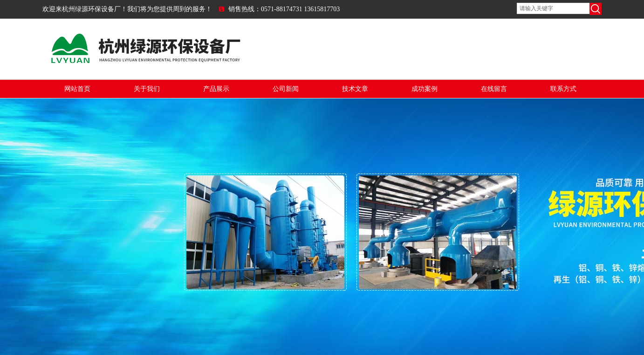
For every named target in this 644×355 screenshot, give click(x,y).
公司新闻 (286, 89)
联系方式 (563, 89)
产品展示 (216, 89)
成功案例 (425, 89)
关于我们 (147, 89)
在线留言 (494, 89)
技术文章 (355, 89)
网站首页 (77, 89)
